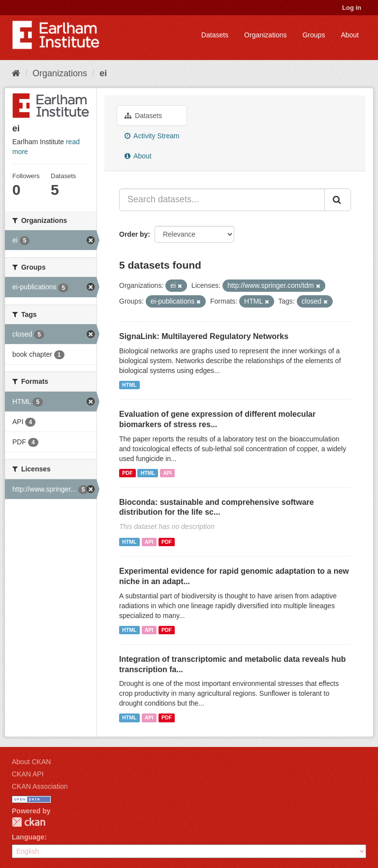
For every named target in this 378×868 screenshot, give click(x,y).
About (350, 35)
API (167, 473)
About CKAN (31, 762)
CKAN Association (40, 786)
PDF (127, 473)
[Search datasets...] (222, 200)
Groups (314, 35)
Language (28, 837)
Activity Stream (152, 136)
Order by (133, 234)
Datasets (215, 35)
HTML (129, 385)
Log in (352, 8)
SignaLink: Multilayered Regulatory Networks (204, 336)
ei (103, 73)
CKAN (29, 822)
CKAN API (28, 774)
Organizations (265, 35)
